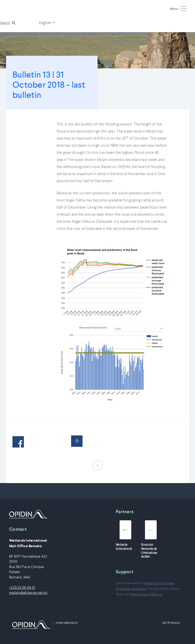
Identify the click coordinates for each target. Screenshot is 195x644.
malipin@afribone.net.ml (28, 593)
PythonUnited (140, 594)
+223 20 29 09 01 (22, 588)
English (45, 23)
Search (5, 23)
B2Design (157, 594)
